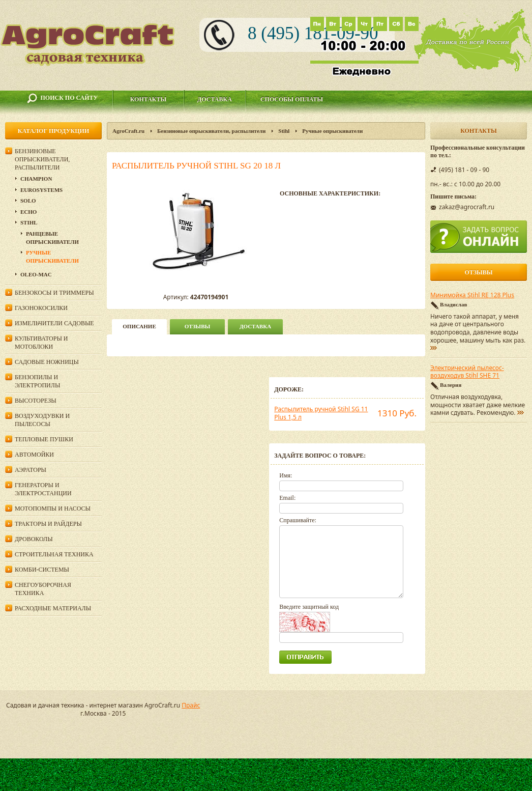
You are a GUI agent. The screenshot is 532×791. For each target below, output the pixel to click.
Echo (28, 212)
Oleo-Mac (36, 274)
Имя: (286, 475)
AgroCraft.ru (128, 131)
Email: (287, 498)
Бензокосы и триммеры (54, 293)
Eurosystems (41, 190)
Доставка (215, 99)
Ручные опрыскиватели (332, 131)
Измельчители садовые (54, 323)
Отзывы (198, 326)
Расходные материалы (53, 608)
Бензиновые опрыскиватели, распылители (211, 131)
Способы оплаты (292, 99)
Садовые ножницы (47, 362)
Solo (28, 201)
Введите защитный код (309, 607)
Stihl (284, 131)
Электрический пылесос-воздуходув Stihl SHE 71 (467, 372)
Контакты (149, 99)
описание (139, 326)
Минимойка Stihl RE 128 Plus (472, 295)
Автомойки (34, 455)
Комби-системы (42, 570)
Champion (36, 179)
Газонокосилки (41, 308)
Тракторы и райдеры (48, 524)
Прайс (191, 705)
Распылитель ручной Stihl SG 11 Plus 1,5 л (321, 413)
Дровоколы (34, 539)
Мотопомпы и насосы (53, 508)
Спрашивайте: (298, 520)
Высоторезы (36, 401)
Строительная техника (54, 554)
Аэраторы (31, 470)
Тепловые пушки (44, 439)
